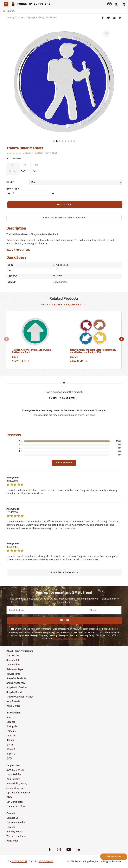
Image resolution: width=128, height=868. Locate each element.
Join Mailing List (15, 788)
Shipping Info (13, 660)
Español (11, 722)
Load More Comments (65, 573)
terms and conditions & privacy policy (69, 639)
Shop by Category (16, 683)
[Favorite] (107, 34)
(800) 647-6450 (46, 862)
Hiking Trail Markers (47, 18)
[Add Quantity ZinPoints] (53, 193)
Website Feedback (16, 836)
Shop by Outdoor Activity (20, 697)
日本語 (10, 745)
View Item (21, 361)
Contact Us (12, 818)
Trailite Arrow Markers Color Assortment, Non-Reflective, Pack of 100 (93, 351)
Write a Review (64, 463)
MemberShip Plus (16, 806)
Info (8, 717)
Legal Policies (14, 775)
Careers (11, 827)
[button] (6, 339)
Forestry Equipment (16, 18)
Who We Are (13, 656)
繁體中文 (11, 754)
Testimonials (13, 665)
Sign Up (65, 621)
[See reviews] (28, 153)
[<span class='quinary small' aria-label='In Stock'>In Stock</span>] (39, 153)
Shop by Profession (17, 688)
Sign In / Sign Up (15, 770)
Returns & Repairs (16, 669)
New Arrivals (13, 701)
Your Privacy (13, 779)
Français (11, 731)
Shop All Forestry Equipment (64, 305)
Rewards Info (13, 674)
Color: (11, 182)
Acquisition (12, 841)
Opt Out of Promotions (18, 793)
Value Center (13, 706)
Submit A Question (64, 398)
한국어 (10, 758)
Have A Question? (18, 250)
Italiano (10, 740)
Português (12, 727)
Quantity (13, 189)
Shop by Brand (14, 692)
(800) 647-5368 (19, 862)
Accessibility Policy (17, 784)
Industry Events (15, 832)
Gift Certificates (15, 802)
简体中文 (11, 749)
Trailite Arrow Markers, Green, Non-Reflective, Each (32, 351)
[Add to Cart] (65, 205)
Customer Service (16, 823)
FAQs (9, 797)
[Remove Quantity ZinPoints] (9, 193)
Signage (31, 18)
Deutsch (11, 736)
